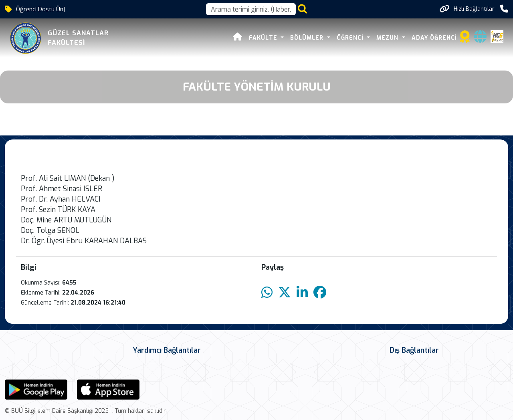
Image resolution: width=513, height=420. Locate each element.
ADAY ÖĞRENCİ (434, 38)
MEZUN (388, 38)
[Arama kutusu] (251, 9)
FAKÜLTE (264, 38)
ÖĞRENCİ (351, 38)
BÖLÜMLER (308, 38)
